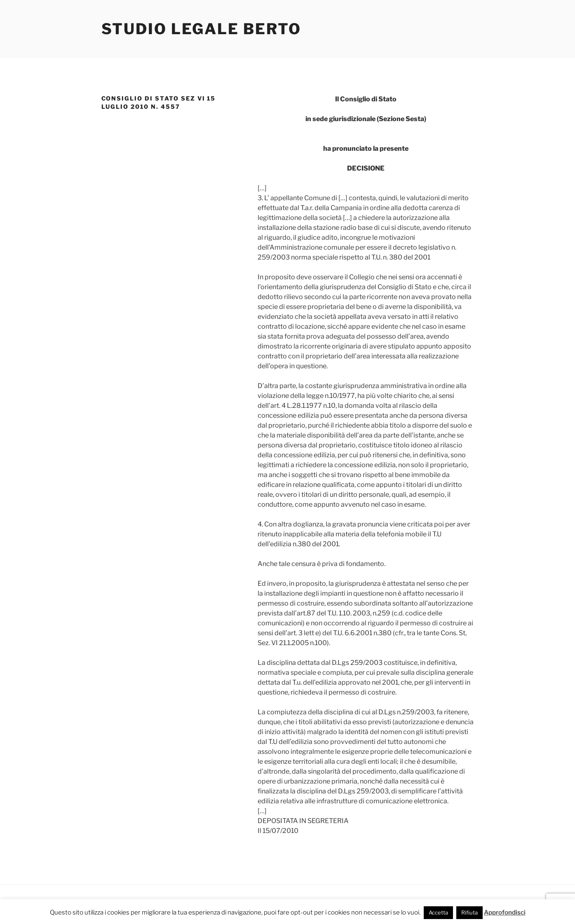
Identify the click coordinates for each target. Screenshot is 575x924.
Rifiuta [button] (469, 912)
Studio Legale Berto (202, 29)
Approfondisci (505, 912)
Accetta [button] (438, 912)
